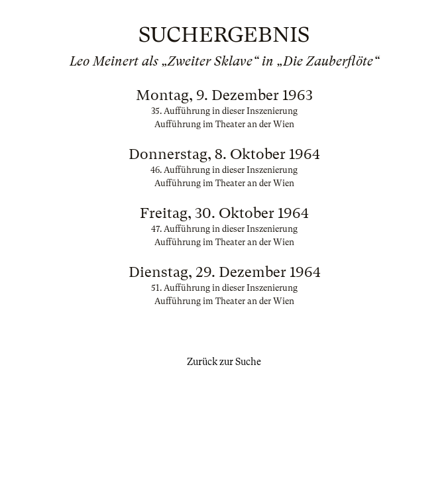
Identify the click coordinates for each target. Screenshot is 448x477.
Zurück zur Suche (224, 362)
